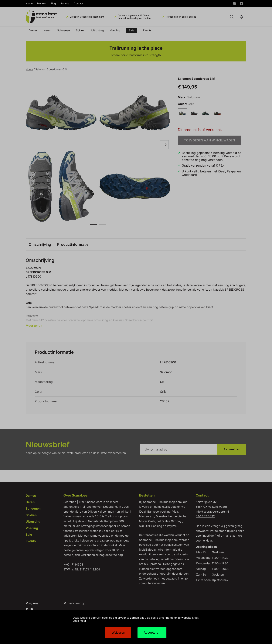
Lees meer (79, 621)
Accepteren (152, 632)
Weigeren (118, 632)
